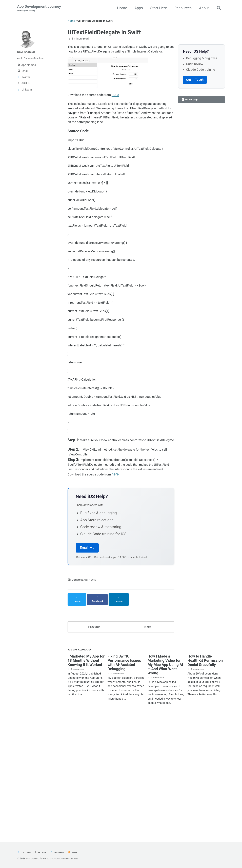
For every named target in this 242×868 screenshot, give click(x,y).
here (125, 104)
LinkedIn (62, 852)
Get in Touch (195, 80)
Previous (94, 738)
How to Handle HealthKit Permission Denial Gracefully (205, 775)
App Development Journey (39, 9)
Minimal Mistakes (75, 859)
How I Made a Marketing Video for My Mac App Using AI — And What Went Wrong (165, 779)
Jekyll (59, 859)
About (202, 8)
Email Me (87, 661)
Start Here (157, 8)
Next (148, 738)
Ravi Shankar (28, 52)
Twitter (25, 852)
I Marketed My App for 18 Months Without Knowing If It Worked (86, 775)
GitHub (44, 852)
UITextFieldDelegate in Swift (104, 33)
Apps (137, 8)
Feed (79, 852)
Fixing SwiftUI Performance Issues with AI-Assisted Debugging (124, 777)
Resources (181, 8)
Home (120, 8)
